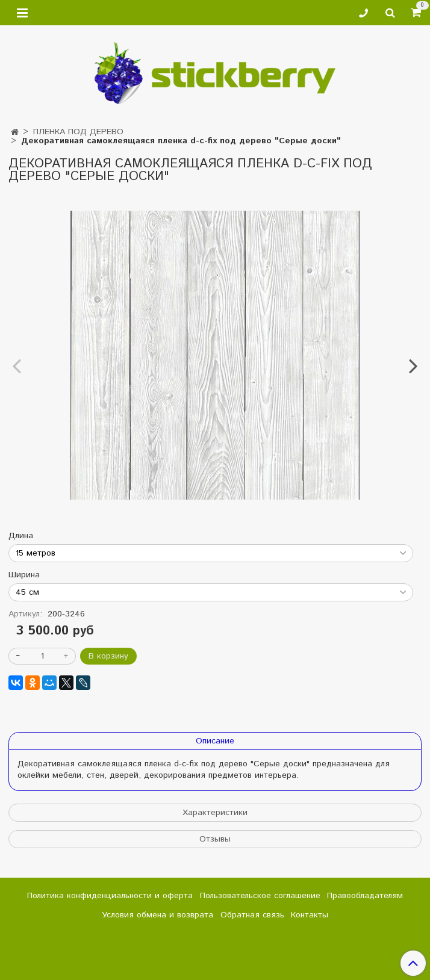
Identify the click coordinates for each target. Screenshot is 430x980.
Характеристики (215, 813)
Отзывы (215, 839)
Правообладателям (365, 896)
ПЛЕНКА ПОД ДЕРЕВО (78, 132)
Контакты (310, 915)
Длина (21, 536)
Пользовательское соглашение (260, 896)
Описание (215, 741)
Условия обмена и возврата (157, 915)
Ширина (24, 575)
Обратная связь (252, 915)
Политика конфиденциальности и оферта (110, 896)
